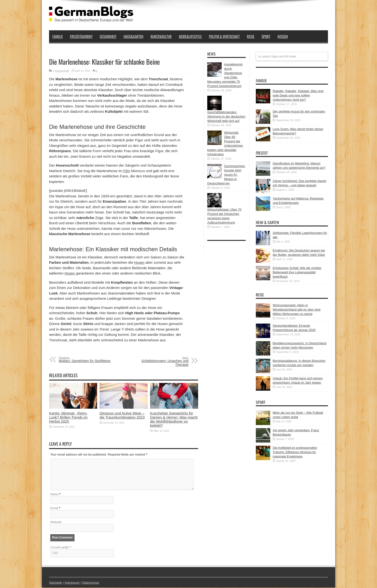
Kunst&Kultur (161, 36)
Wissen (283, 36)
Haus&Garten (133, 36)
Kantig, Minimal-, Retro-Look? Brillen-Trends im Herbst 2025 (68, 417)
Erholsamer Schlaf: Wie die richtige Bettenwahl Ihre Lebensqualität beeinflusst (297, 272)
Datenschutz (91, 583)
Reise (251, 36)
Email (54, 509)
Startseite (56, 583)
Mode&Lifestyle (190, 36)
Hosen (139, 262)
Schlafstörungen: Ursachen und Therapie (159, 361)
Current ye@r (61, 548)
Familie (58, 36)
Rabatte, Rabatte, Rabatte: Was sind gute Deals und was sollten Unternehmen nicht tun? (298, 95)
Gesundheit (108, 36)
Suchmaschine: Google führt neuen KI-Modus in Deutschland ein (226, 175)
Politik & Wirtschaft (224, 36)
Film (126, 171)
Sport (266, 36)
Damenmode (62, 71)
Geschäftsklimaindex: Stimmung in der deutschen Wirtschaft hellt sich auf (226, 116)
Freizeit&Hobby (81, 36)
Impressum (73, 583)
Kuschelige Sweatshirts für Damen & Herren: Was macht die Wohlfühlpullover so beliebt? (174, 419)
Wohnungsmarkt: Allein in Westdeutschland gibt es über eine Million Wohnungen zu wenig (297, 310)
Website (56, 522)
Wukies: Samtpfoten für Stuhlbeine (88, 359)
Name (54, 495)
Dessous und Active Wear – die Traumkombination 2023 (122, 415)
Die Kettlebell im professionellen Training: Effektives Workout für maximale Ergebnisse (295, 452)
